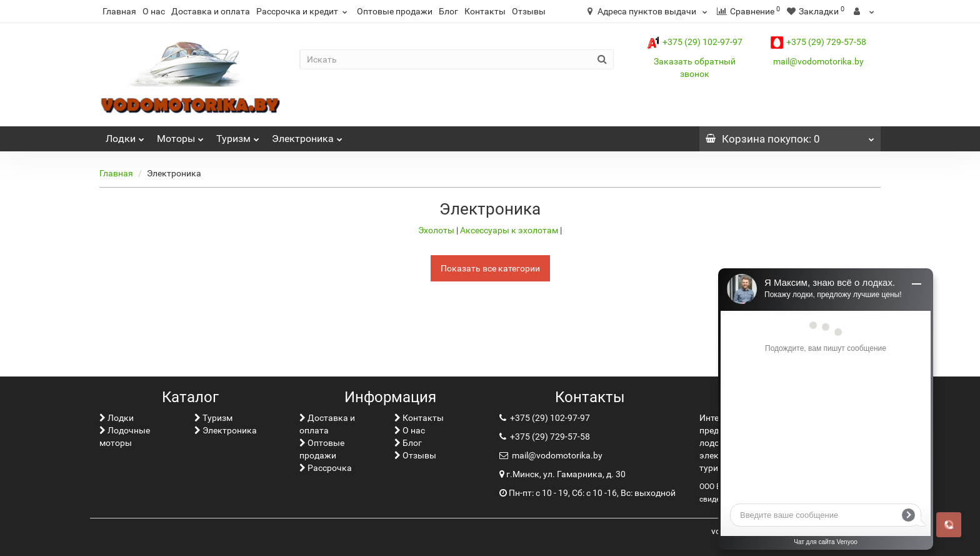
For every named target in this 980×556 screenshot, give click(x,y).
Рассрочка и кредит (303, 11)
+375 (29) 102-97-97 (695, 42)
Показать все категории (490, 268)
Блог (448, 11)
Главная (119, 11)
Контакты (485, 11)
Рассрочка (326, 468)
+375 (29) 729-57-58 (818, 42)
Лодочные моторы (125, 437)
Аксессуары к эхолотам (510, 230)
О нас (154, 11)
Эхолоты (437, 230)
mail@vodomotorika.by (818, 61)
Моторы (180, 135)
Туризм (238, 135)
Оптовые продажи (395, 11)
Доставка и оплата (211, 11)
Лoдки (125, 135)
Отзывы (529, 11)
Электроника (307, 135)
